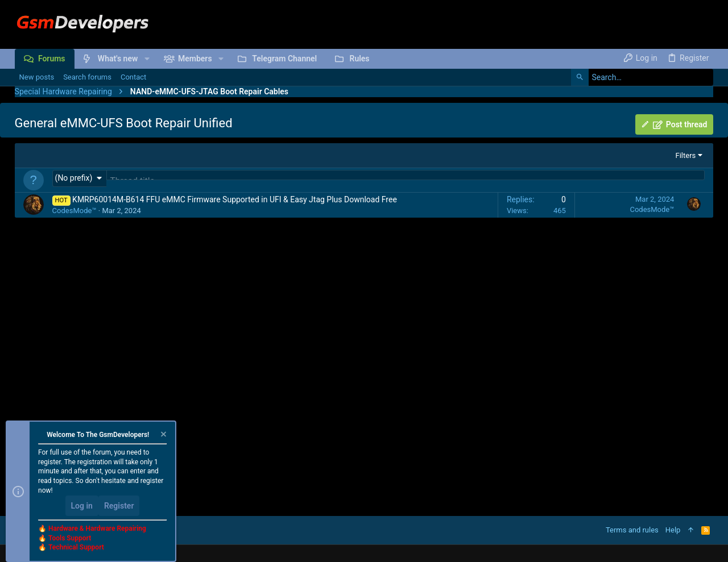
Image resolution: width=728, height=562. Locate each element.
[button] (146, 59)
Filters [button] (686, 155)
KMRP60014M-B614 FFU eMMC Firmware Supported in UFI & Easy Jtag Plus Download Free (235, 201)
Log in (82, 506)
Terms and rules (632, 530)
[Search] (642, 77)
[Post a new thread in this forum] (406, 181)
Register (119, 506)
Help (673, 530)
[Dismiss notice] (163, 436)
